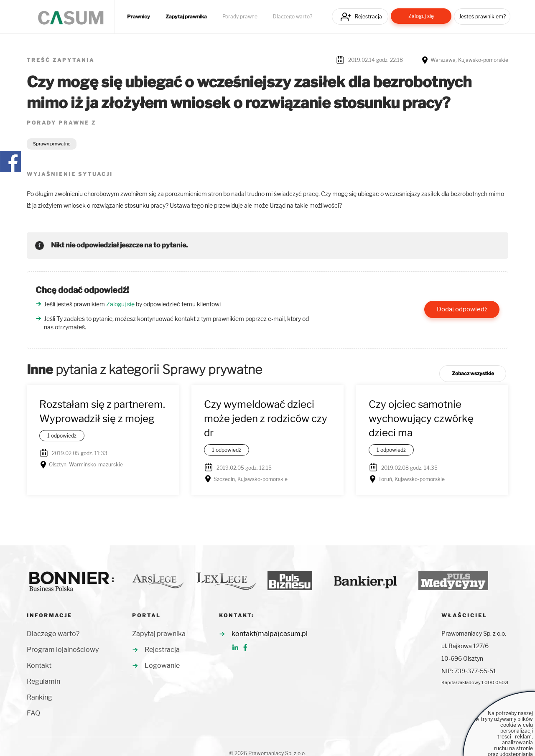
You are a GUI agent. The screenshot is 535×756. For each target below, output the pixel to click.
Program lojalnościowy (63, 650)
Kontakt (39, 666)
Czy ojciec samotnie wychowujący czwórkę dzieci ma (421, 419)
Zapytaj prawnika (186, 17)
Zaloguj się (421, 16)
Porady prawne (240, 17)
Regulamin (43, 681)
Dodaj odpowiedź (462, 309)
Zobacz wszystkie (473, 373)
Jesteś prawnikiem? (482, 17)
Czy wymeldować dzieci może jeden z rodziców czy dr (266, 419)
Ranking (39, 697)
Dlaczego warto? (293, 17)
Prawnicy (139, 17)
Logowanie (162, 666)
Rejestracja (368, 17)
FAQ (33, 713)
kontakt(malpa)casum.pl (270, 634)
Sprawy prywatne (52, 144)
